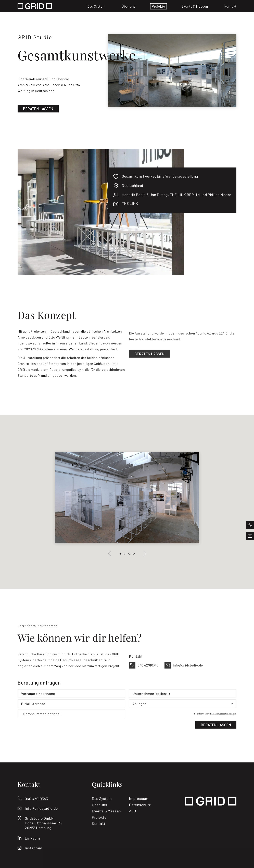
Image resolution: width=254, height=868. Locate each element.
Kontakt (230, 6)
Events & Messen (195, 6)
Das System (96, 6)
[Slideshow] (127, 508)
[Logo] (35, 6)
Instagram (34, 859)
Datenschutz (140, 816)
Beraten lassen (39, 109)
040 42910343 (36, 810)
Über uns (129, 6)
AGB (133, 822)
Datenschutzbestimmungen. (223, 725)
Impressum (139, 810)
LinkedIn (32, 849)
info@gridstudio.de (41, 820)
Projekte (158, 6)
